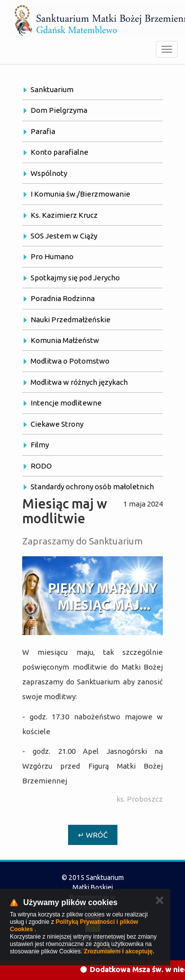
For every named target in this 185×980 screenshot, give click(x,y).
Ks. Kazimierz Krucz (64, 215)
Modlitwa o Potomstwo (70, 361)
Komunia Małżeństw (65, 340)
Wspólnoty (49, 173)
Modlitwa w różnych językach (79, 382)
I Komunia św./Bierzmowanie (80, 194)
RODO (41, 466)
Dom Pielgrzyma (59, 110)
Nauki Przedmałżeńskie (71, 320)
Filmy (40, 445)
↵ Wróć (93, 835)
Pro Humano (52, 256)
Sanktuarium (52, 89)
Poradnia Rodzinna (63, 298)
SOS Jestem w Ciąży (64, 236)
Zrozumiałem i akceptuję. (119, 951)
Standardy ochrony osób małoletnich (92, 487)
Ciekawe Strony (57, 424)
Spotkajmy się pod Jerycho (75, 278)
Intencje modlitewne (66, 403)
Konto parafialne (59, 152)
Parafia (43, 131)
